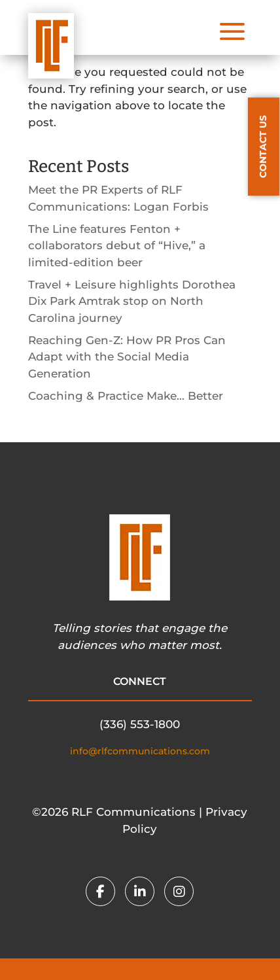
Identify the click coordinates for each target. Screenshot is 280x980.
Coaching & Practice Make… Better (126, 396)
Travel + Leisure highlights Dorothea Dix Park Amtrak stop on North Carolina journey (132, 301)
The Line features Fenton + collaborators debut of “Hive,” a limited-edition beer (117, 246)
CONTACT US (263, 147)
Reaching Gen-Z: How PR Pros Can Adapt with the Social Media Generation (127, 357)
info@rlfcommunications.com (140, 751)
